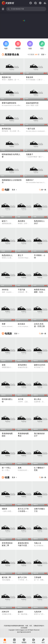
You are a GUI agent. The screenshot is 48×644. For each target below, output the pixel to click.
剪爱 (4, 324)
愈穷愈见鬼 (6, 129)
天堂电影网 (8, 3)
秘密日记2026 (40, 365)
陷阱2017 (30, 180)
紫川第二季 (6, 577)
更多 (43, 54)
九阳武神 (38, 612)
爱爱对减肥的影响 (9, 103)
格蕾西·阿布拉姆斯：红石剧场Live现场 (40, 292)
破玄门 (4, 221)
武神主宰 (5, 612)
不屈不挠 (21, 290)
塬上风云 (38, 399)
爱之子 (21, 255)
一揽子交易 (30, 129)
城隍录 (4, 509)
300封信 (5, 290)
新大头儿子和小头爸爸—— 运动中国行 (23, 511)
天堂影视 (6, 626)
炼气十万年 (22, 577)
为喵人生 (38, 543)
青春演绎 (30, 77)
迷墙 (4, 365)
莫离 (20, 468)
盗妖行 (21, 612)
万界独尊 (38, 577)
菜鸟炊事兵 (22, 365)
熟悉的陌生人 (7, 255)
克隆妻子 (30, 154)
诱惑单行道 (6, 77)
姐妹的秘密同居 (32, 103)
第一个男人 (6, 468)
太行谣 (21, 399)
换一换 (43, 190)
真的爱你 (21, 221)
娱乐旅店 (21, 324)
